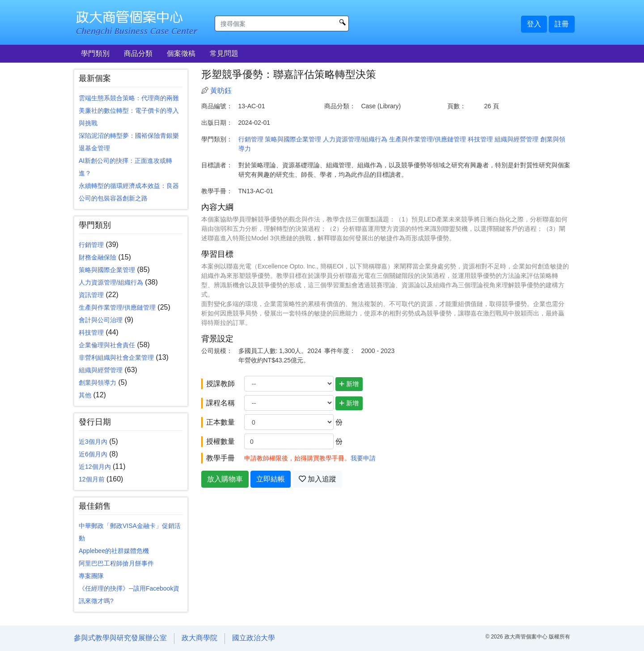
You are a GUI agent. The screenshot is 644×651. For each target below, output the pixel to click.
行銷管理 (91, 245)
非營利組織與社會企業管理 (116, 357)
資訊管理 (91, 295)
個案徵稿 (181, 53)
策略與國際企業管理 (107, 270)
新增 (349, 384)
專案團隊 (91, 576)
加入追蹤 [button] (318, 479)
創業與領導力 (97, 383)
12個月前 (92, 479)
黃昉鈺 (221, 91)
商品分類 (138, 53)
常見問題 (224, 53)
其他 (85, 395)
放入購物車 (225, 479)
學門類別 (95, 53)
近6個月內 (93, 454)
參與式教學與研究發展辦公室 (120, 638)
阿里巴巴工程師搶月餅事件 (116, 563)
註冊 (562, 24)
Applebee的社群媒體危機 (114, 551)
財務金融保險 (97, 257)
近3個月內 (93, 442)
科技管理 (91, 332)
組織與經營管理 (101, 370)
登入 (534, 24)
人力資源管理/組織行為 (111, 282)
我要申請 (363, 458)
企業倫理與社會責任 (107, 345)
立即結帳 (271, 479)
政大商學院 (199, 638)
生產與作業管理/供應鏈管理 (117, 307)
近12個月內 (95, 467)
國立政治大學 (254, 638)
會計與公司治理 (101, 320)
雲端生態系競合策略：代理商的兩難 (129, 98)
